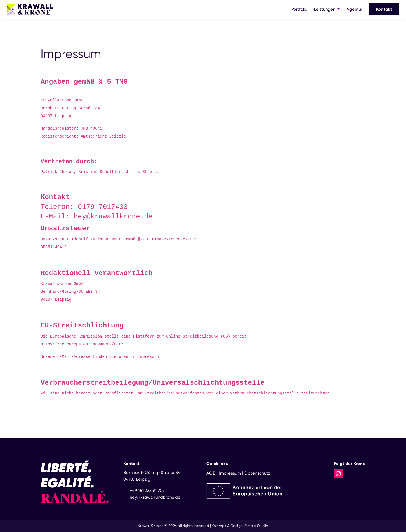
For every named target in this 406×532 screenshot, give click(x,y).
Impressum (230, 473)
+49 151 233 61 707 (147, 491)
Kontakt (384, 9)
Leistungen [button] (325, 9)
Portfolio (299, 9)
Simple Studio (256, 526)
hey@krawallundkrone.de (155, 497)
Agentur (354, 9)
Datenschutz (257, 473)
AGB (211, 473)
